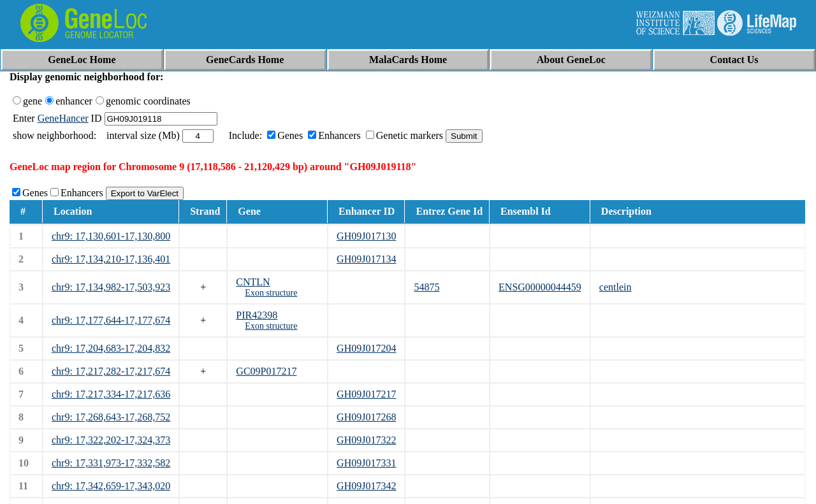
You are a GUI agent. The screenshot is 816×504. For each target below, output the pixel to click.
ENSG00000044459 (540, 287)
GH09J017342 (366, 486)
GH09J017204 (366, 348)
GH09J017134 (366, 259)
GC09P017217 (266, 371)
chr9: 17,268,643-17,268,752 (111, 417)
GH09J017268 (366, 417)
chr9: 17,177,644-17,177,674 (111, 320)
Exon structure (271, 293)
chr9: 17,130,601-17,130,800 (111, 236)
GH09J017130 (366, 236)
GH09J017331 (366, 463)
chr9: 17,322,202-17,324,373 (111, 440)
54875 (426, 287)
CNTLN (253, 282)
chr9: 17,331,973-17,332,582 (111, 463)
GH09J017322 (366, 440)
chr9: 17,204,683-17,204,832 (111, 348)
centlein (616, 287)
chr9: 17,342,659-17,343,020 (111, 486)
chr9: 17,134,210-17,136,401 (111, 259)
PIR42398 (257, 315)
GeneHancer (63, 118)
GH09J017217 (366, 394)
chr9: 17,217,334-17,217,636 (111, 394)
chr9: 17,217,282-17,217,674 (111, 371)
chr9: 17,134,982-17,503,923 (111, 287)
